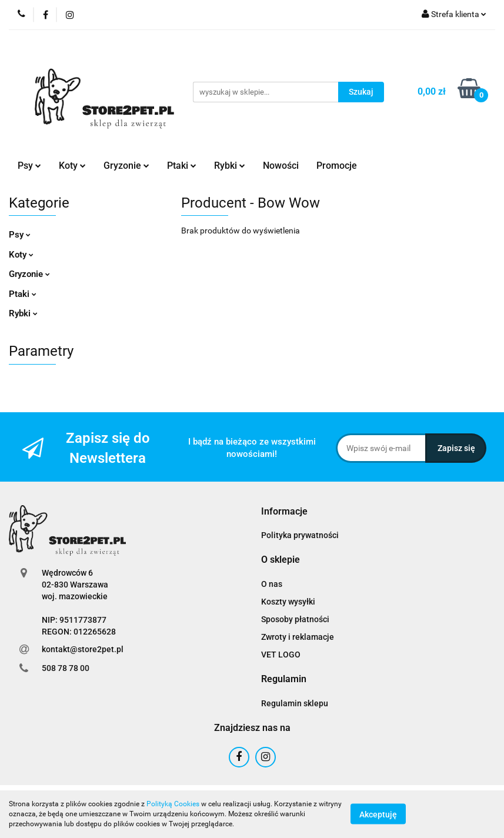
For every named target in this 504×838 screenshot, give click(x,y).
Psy (29, 166)
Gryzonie (126, 166)
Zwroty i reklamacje (298, 637)
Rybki (230, 166)
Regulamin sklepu (295, 703)
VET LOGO (281, 655)
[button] (284, 512)
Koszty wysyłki (288, 602)
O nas (272, 584)
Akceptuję (378, 814)
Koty (72, 166)
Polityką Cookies (173, 804)
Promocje (337, 166)
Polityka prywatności (300, 535)
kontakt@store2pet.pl (83, 649)
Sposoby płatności (295, 619)
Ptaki (182, 166)
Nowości (281, 166)
